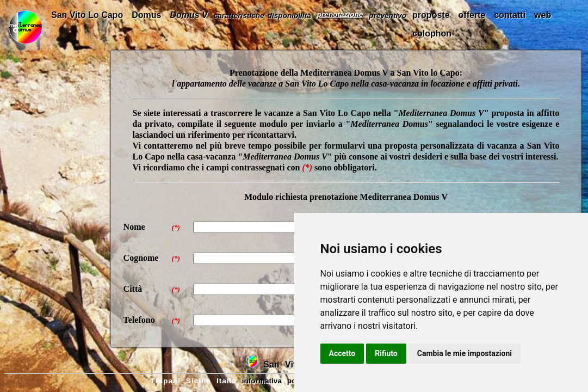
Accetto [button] (342, 353)
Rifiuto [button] (386, 353)
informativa (262, 381)
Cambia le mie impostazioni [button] (465, 353)
